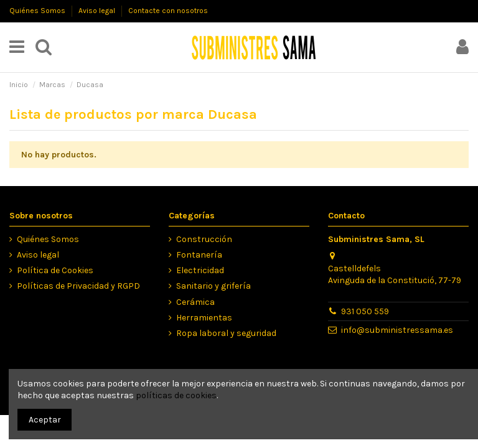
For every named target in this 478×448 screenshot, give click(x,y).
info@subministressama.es (397, 330)
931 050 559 (365, 311)
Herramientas (204, 318)
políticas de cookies (176, 395)
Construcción (204, 239)
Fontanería (199, 255)
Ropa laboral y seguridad (226, 333)
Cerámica (195, 302)
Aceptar (45, 420)
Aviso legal (98, 11)
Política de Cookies (55, 270)
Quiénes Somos (38, 11)
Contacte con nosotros (168, 11)
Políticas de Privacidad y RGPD (78, 286)
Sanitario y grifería (213, 286)
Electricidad (200, 270)
